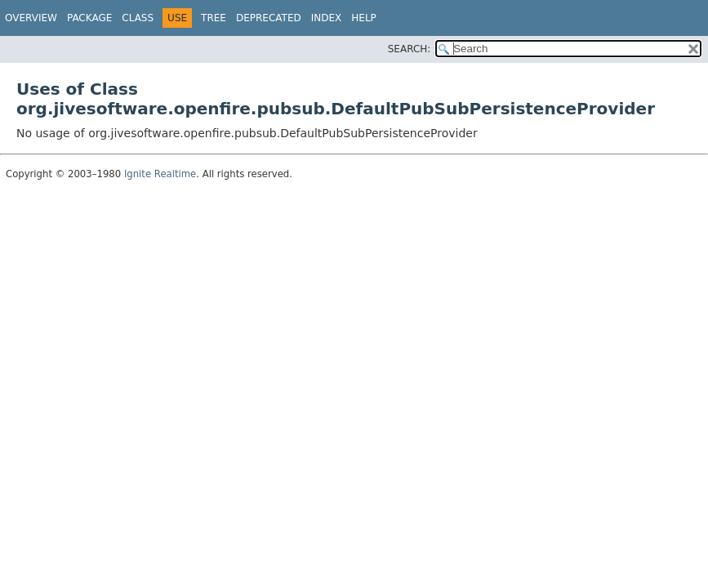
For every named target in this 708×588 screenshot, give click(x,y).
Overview (31, 18)
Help (364, 18)
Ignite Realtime (160, 174)
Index (327, 18)
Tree (214, 18)
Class (138, 18)
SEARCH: (410, 49)
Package (89, 18)
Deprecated (269, 18)
